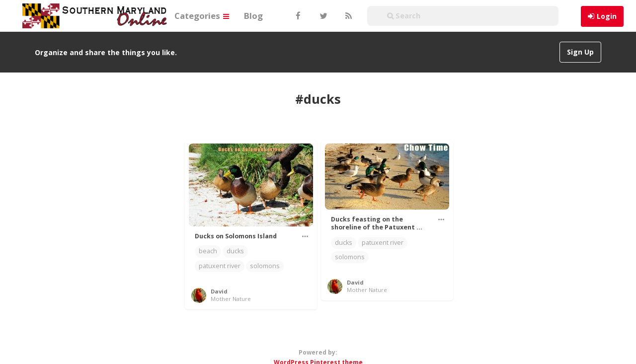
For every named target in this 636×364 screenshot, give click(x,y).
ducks (235, 251)
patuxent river (220, 266)
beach (208, 251)
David (219, 291)
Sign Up (580, 52)
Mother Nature (231, 299)
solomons (265, 266)
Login (607, 16)
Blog (253, 16)
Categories (202, 16)
